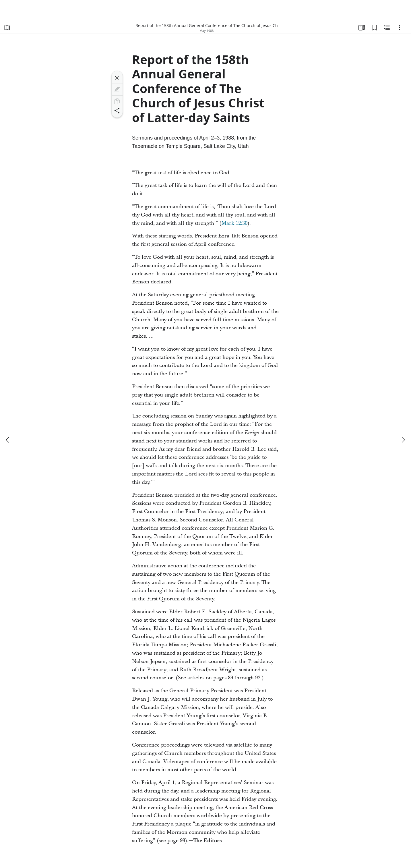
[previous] (8, 440)
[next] (403, 440)
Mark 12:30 (234, 223)
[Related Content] (387, 28)
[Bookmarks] (374, 28)
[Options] (400, 28)
